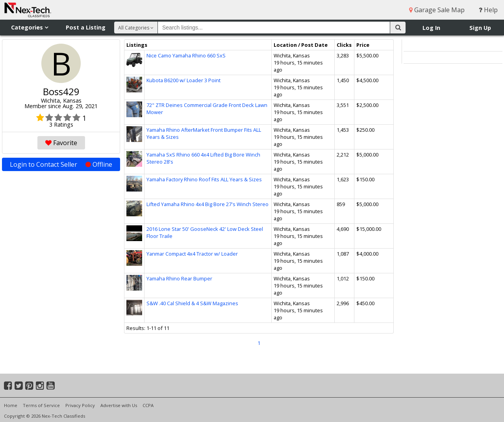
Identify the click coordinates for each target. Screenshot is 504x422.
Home (11, 405)
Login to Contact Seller (61, 164)
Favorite (61, 143)
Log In (431, 28)
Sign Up (480, 28)
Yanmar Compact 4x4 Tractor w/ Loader (192, 254)
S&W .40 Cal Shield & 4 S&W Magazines (192, 303)
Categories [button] (30, 27)
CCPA (148, 405)
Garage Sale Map (437, 10)
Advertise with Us (119, 405)
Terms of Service (41, 405)
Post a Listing (86, 27)
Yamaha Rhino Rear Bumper (179, 278)
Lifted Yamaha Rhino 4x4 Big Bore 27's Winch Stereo (208, 204)
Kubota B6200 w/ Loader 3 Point (183, 80)
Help (488, 10)
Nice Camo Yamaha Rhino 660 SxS (186, 55)
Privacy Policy (80, 405)
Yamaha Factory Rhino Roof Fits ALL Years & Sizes (204, 179)
